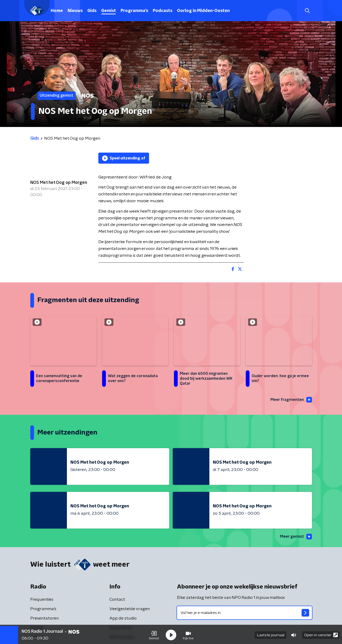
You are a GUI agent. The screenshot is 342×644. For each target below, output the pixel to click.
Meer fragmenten (290, 400)
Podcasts (163, 11)
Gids (92, 11)
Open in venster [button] (321, 634)
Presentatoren (44, 619)
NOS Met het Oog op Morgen (59, 183)
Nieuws (75, 11)
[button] (154, 634)
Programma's (134, 11)
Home (57, 11)
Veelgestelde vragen (130, 609)
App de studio (123, 619)
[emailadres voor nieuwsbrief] (244, 613)
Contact (117, 600)
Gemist (109, 11)
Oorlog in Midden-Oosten (203, 11)
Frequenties (42, 600)
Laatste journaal (271, 634)
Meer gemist (295, 537)
